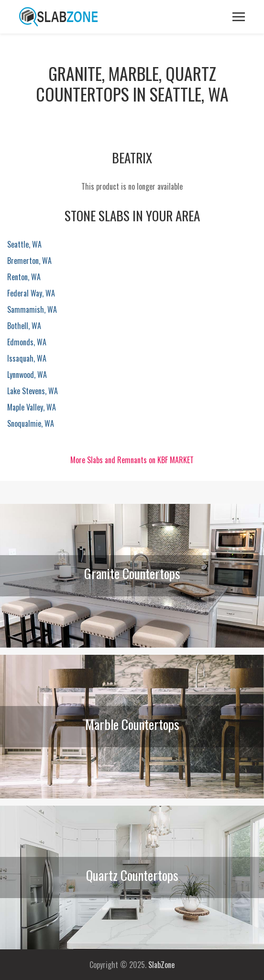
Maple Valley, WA (32, 407)
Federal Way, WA (31, 293)
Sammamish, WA (32, 309)
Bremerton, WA (29, 261)
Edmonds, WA (27, 342)
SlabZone (161, 965)
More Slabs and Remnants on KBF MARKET (132, 460)
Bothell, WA (24, 326)
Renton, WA (24, 277)
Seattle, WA (24, 244)
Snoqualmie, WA (31, 423)
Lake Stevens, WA (33, 391)
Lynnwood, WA (27, 375)
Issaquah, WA (27, 358)
